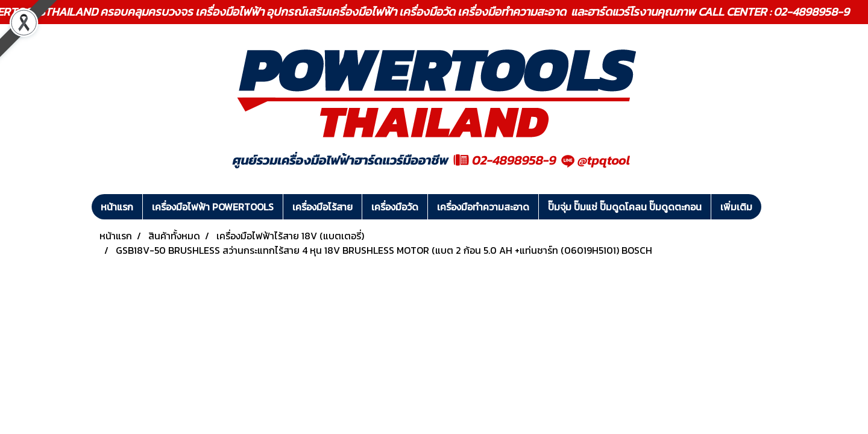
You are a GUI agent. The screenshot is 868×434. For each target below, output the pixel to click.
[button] (772, 207)
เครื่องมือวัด (395, 207)
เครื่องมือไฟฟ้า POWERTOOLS (213, 207)
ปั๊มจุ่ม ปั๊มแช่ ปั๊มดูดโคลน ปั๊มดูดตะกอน (625, 207)
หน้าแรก (117, 207)
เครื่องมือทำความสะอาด (483, 207)
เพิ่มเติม (736, 207)
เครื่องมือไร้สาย (322, 207)
